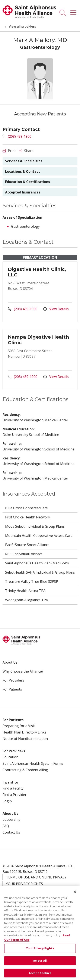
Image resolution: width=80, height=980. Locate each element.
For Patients (12, 689)
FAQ (6, 826)
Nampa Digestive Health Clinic (39, 340)
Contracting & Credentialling (25, 770)
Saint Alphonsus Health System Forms (33, 763)
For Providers (13, 680)
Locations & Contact (23, 171)
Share (26, 151)
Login (7, 801)
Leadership (12, 819)
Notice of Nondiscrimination (25, 739)
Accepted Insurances (23, 192)
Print (9, 151)
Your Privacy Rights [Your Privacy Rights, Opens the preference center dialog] (40, 952)
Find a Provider (15, 795)
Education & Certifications (28, 182)
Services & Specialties (24, 161)
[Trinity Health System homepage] (29, 17)
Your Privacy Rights (24, 884)
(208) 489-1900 (17, 136)
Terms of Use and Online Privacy (36, 877)
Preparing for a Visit (19, 726)
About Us (10, 662)
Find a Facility (13, 788)
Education (10, 757)
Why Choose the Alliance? (23, 671)
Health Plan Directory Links (24, 732)
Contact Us (11, 832)
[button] (74, 11)
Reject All (40, 964)
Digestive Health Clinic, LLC (37, 272)
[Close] (75, 895)
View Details (56, 309)
